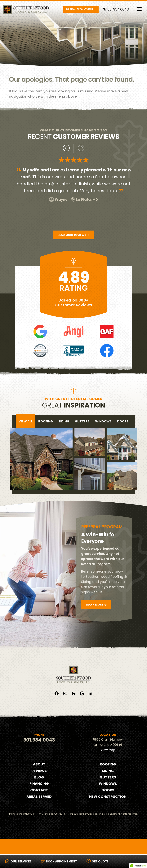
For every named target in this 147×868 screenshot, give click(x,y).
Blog (39, 777)
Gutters (108, 777)
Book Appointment (59, 861)
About (39, 764)
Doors (108, 790)
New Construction (108, 797)
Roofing (108, 764)
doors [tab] (123, 421)
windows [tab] (103, 421)
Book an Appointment (81, 9)
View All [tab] (26, 421)
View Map (108, 750)
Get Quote (97, 861)
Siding (108, 771)
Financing (39, 784)
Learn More (96, 605)
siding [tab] (64, 421)
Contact (39, 790)
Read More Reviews (73, 235)
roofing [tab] (46, 421)
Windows (108, 784)
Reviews (39, 771)
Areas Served (39, 797)
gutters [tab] (82, 421)
